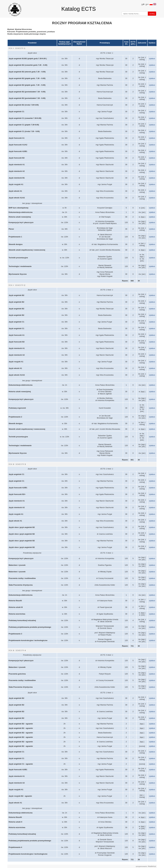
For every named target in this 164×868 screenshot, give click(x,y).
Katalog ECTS (79, 9)
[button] (143, 4)
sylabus (152, 59)
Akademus (152, 866)
